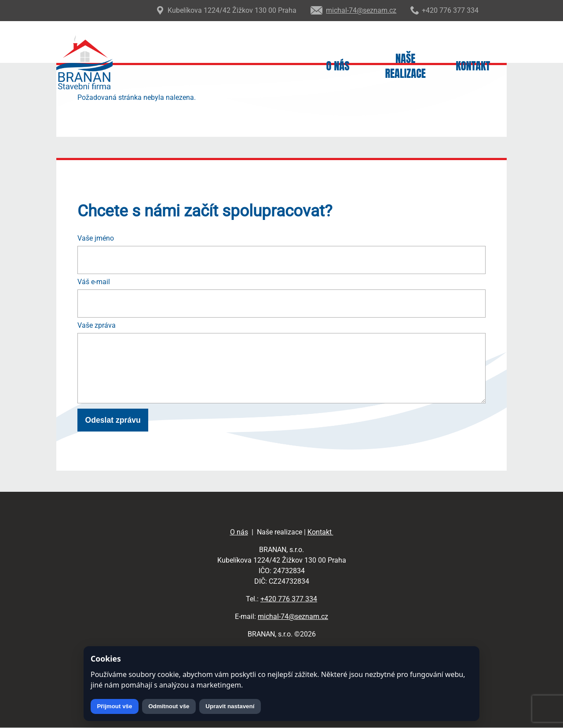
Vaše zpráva (97, 325)
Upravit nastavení (230, 706)
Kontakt (473, 66)
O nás (338, 66)
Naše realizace (405, 66)
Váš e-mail (94, 282)
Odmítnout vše (169, 706)
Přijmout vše (114, 706)
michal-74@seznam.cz (293, 616)
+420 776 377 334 (289, 599)
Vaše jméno (96, 238)
